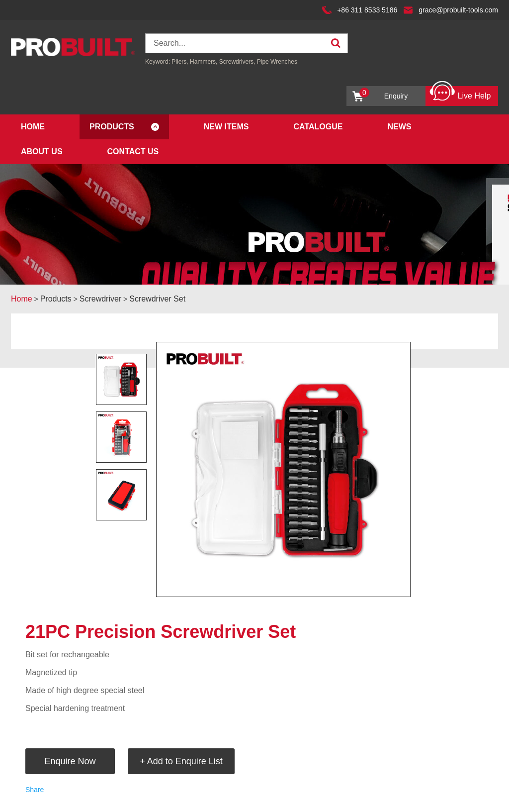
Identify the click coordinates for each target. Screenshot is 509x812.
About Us (42, 152)
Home (33, 127)
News (399, 127)
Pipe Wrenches (277, 62)
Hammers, (204, 62)
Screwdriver (100, 299)
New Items (226, 127)
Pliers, (180, 62)
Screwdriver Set (157, 299)
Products (112, 127)
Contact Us (133, 152)
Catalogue (318, 127)
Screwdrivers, (238, 62)
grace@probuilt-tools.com (458, 10)
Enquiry (383, 94)
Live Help (460, 93)
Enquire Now (70, 761)
